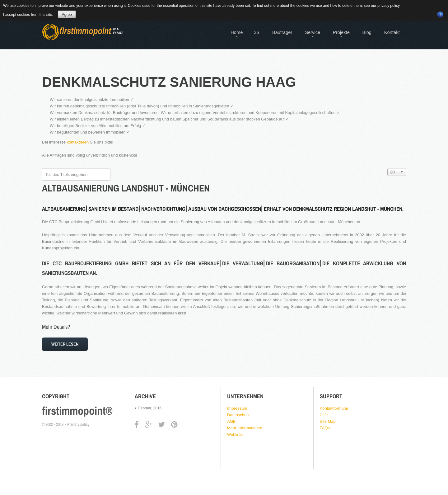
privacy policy (388, 6)
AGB (231, 421)
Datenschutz (238, 415)
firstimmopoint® (77, 411)
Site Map (328, 421)
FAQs (325, 428)
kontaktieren (78, 142)
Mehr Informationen (245, 428)
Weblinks (235, 434)
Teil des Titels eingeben (42, 168)
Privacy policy (78, 424)
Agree (67, 15)
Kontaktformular (334, 408)
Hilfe (324, 415)
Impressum (237, 408)
